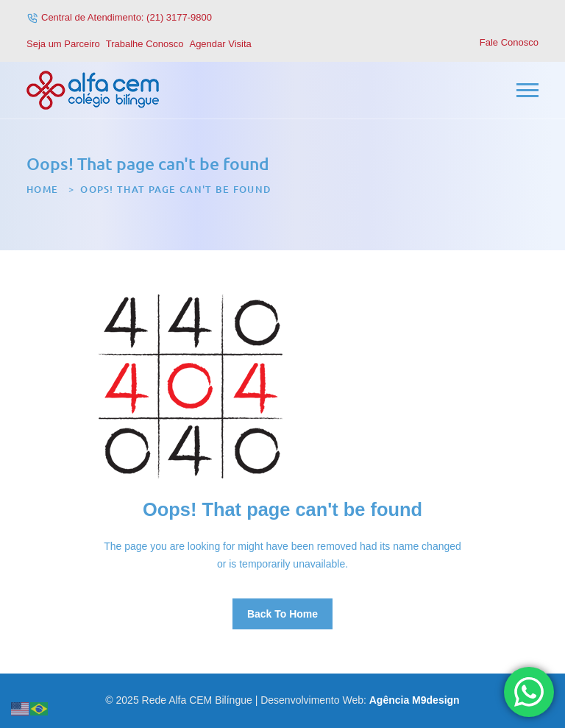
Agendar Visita (220, 44)
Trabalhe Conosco (145, 44)
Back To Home (282, 614)
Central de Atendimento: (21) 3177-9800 (127, 17)
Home (42, 189)
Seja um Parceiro (63, 44)
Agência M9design (415, 700)
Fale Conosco (509, 42)
